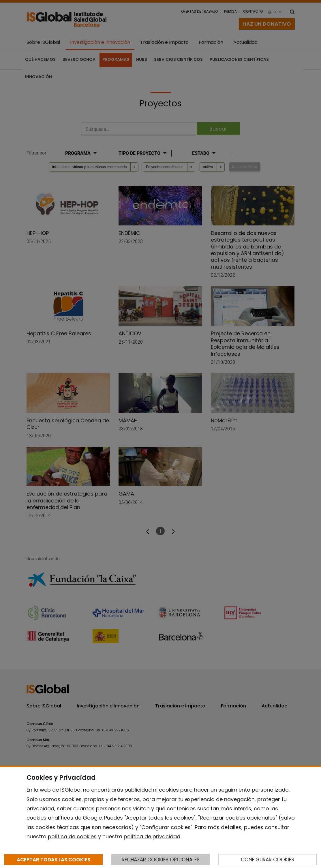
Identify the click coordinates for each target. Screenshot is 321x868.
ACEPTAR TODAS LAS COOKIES (53, 860)
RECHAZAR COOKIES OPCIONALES (161, 860)
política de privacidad (152, 836)
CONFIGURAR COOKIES (267, 860)
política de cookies (72, 836)
